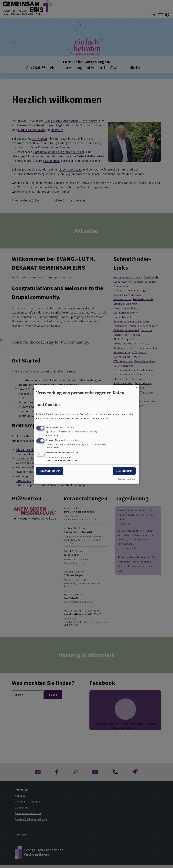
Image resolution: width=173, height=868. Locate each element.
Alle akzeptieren (124, 471)
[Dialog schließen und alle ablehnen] (137, 386)
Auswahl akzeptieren (50, 471)
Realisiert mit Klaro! (127, 479)
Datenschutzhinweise (91, 419)
